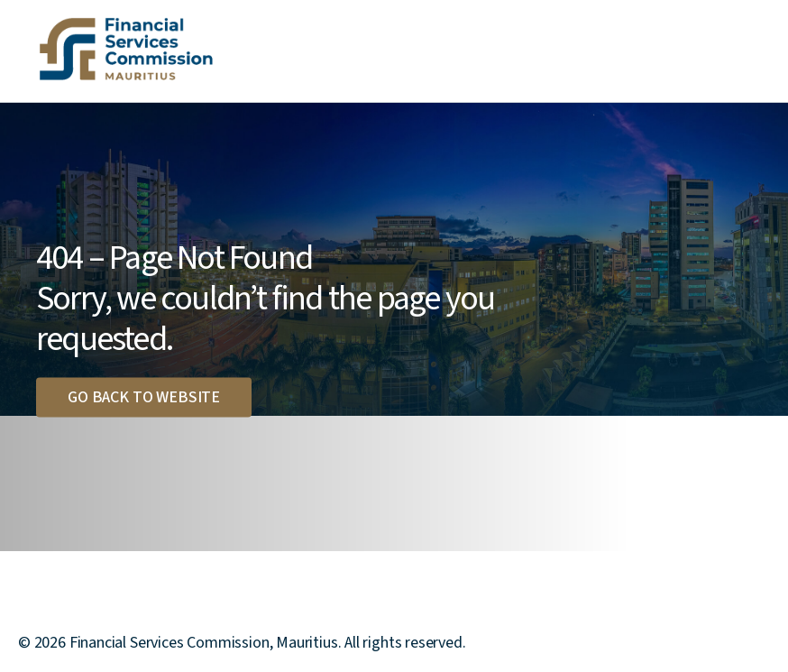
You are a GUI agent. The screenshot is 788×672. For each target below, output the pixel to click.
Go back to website (144, 396)
